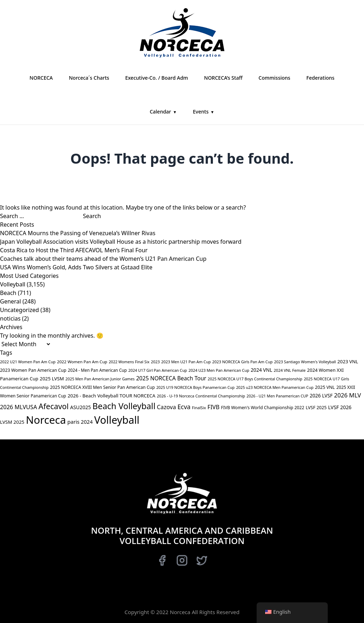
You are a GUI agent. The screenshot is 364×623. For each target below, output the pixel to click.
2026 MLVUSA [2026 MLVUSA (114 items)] (18, 407)
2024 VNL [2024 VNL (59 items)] (261, 370)
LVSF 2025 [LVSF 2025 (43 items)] (316, 408)
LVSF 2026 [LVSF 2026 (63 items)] (340, 407)
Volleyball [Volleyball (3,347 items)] (117, 420)
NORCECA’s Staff (223, 78)
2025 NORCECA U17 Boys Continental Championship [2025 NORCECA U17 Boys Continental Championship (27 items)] (255, 379)
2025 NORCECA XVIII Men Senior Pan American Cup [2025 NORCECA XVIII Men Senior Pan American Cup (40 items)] (103, 387)
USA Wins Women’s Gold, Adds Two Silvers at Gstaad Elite (76, 267)
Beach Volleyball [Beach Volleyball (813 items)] (124, 406)
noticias (10, 318)
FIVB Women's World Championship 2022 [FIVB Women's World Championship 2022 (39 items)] (263, 408)
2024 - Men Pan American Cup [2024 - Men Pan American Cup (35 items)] (97, 370)
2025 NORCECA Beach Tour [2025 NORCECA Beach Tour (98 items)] (171, 378)
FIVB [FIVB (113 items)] (214, 407)
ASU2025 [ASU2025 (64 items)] (81, 407)
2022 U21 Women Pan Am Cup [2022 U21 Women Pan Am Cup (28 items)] (28, 362)
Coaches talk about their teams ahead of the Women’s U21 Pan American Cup (103, 259)
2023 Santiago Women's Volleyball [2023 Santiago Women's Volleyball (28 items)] (305, 362)
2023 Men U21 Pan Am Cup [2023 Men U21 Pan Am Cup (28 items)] (186, 362)
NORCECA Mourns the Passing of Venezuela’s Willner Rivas (78, 233)
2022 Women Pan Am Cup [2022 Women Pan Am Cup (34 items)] (82, 362)
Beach (8, 293)
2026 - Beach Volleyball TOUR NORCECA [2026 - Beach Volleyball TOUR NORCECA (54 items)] (111, 396)
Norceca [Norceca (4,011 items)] (46, 420)
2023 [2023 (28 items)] (155, 362)
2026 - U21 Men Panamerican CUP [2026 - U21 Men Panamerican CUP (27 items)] (277, 396)
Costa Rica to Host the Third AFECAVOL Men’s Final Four (74, 250)
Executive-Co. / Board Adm (157, 78)
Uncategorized (20, 310)
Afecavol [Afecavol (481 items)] (53, 406)
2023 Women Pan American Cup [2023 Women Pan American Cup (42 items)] (33, 370)
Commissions (274, 78)
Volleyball (13, 284)
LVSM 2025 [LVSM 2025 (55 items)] (12, 422)
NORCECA (41, 78)
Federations (320, 78)
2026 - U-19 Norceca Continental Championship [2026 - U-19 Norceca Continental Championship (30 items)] (201, 396)
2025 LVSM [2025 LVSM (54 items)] (52, 379)
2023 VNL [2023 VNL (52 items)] (348, 361)
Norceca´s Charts (89, 78)
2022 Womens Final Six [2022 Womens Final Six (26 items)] (129, 362)
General (10, 301)
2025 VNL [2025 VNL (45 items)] (325, 387)
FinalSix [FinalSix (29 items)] (199, 408)
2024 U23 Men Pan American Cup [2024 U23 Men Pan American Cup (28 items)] (219, 370)
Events (201, 112)
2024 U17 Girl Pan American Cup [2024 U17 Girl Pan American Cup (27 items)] (158, 370)
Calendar (160, 112)
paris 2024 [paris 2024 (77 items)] (80, 422)
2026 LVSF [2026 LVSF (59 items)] (321, 395)
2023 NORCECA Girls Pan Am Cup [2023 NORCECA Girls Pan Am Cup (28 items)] (242, 362)
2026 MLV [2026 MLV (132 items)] (348, 395)
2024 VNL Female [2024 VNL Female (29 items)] (290, 370)
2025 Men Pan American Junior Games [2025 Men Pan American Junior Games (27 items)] (100, 379)
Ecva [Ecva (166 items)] (184, 407)
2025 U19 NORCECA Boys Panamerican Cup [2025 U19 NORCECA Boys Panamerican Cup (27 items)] (196, 387)
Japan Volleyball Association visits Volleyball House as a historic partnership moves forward (121, 242)
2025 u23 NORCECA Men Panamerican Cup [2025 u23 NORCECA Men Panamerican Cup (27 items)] (275, 387)
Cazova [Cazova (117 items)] (166, 407)
